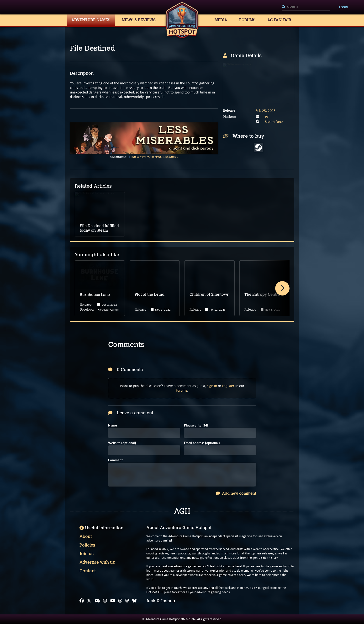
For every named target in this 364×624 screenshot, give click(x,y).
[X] (89, 601)
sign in (212, 386)
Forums (247, 20)
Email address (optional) (202, 443)
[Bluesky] (134, 601)
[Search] (306, 7)
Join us (87, 554)
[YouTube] (113, 601)
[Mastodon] (127, 601)
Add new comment (236, 493)
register (228, 386)
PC (267, 117)
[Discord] (97, 601)
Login (344, 7)
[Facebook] (82, 601)
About (86, 536)
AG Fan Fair (279, 20)
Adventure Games (91, 20)
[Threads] (120, 601)
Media (221, 20)
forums (182, 390)
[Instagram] (105, 601)
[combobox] (306, 7)
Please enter (196, 426)
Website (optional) (122, 443)
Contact (88, 571)
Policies (87, 545)
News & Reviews (139, 20)
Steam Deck (274, 122)
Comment (115, 460)
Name (113, 426)
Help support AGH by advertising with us (155, 157)
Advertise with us (97, 562)
